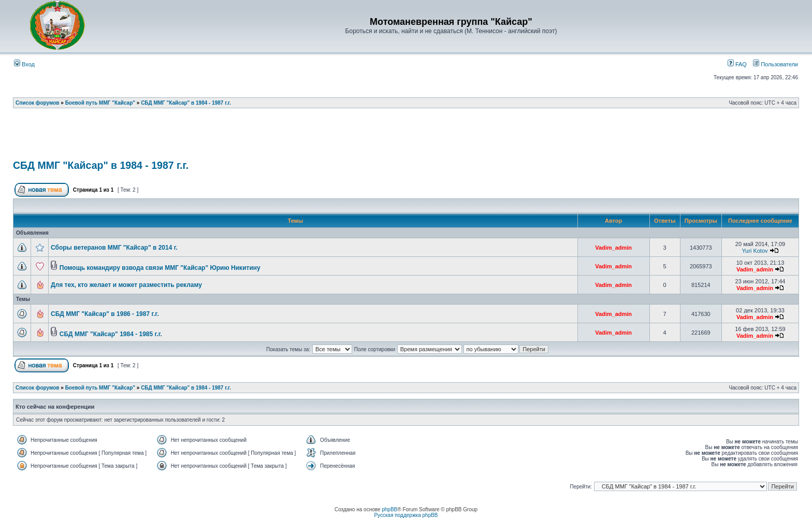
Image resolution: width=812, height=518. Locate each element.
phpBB (389, 509)
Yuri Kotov (755, 251)
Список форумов (38, 103)
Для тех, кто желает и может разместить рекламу (126, 285)
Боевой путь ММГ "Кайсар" (100, 103)
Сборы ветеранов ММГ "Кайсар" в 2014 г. (114, 248)
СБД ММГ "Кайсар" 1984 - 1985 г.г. (111, 334)
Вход (24, 64)
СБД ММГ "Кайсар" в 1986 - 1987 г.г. (105, 314)
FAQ (737, 64)
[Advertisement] (406, 137)
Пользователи (775, 64)
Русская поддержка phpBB (406, 515)
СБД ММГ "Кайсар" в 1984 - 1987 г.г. (186, 103)
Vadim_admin (613, 248)
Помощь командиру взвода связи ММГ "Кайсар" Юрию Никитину (160, 268)
